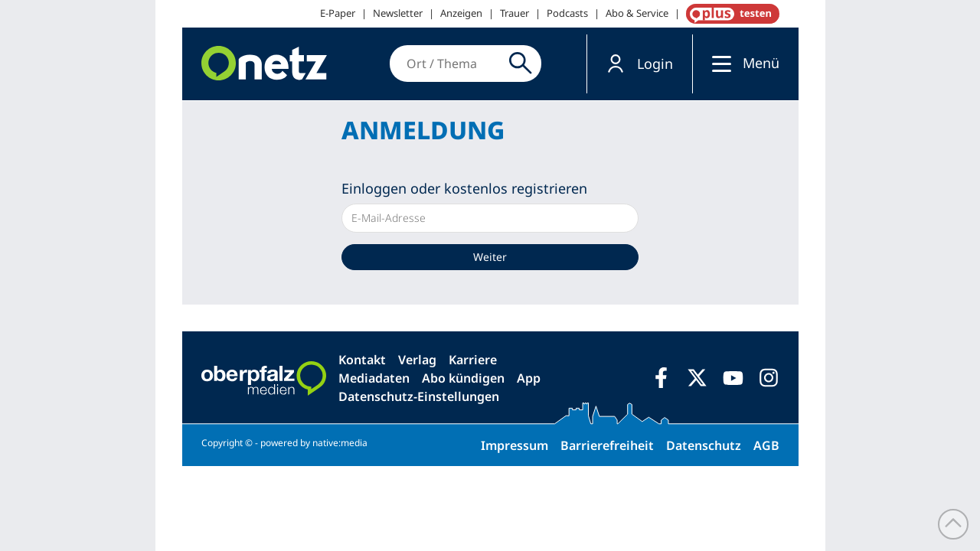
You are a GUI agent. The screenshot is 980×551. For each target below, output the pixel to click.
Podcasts (567, 13)
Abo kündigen (463, 378)
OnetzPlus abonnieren (730, 14)
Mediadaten (374, 378)
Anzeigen (461, 13)
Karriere (473, 360)
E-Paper (338, 13)
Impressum (514, 445)
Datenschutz (704, 445)
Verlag (417, 360)
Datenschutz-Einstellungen (419, 396)
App (529, 378)
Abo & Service (637, 13)
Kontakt (362, 360)
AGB (766, 445)
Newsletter (398, 13)
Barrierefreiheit (607, 445)
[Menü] (718, 63)
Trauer (514, 13)
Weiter (490, 257)
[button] (640, 64)
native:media (340, 443)
